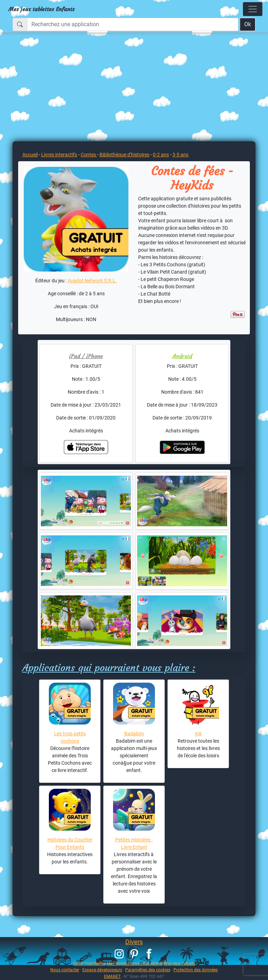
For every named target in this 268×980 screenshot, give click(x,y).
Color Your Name (90, 963)
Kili (198, 734)
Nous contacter (65, 970)
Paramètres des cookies (148, 970)
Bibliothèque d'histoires (124, 155)
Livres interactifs (59, 155)
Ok (248, 24)
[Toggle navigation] (253, 9)
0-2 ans (161, 155)
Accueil (30, 155)
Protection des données (196, 970)
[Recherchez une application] (133, 24)
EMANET (112, 976)
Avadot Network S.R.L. (92, 281)
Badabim (134, 734)
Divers (134, 942)
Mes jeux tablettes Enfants (42, 9)
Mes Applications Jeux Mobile (135, 963)
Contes (89, 155)
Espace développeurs (102, 970)
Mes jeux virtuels (180, 963)
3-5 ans (180, 155)
